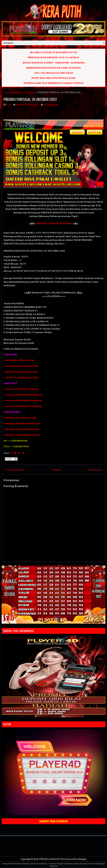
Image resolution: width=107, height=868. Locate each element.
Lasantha (43, 863)
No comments (51, 105)
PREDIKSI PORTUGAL (24, 92)
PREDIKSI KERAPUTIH (51, 859)
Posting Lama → (96, 470)
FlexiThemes (16, 863)
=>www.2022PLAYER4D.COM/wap (23, 400)
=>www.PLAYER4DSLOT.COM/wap (23, 406)
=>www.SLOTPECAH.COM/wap (21, 389)
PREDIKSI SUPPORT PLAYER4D (54, 223)
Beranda (56, 470)
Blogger (82, 859)
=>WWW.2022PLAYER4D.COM (20, 372)
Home (8, 92)
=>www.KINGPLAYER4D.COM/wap (23, 395)
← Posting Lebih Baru (14, 470)
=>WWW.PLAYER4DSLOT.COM (21, 378)
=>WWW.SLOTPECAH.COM (19, 360)
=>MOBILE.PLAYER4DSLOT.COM (22, 435)
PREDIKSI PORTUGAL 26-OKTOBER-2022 (30, 99)
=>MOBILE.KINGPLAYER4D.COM (22, 423)
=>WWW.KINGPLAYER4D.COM (21, 366)
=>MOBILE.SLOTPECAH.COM (20, 418)
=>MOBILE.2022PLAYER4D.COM (21, 429)
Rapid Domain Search (84, 863)
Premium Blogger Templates (61, 863)
